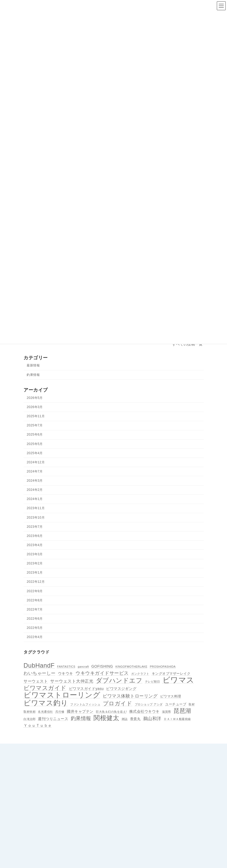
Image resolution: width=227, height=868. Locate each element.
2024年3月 (35, 481)
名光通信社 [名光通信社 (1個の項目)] (45, 712)
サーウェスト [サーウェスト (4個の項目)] (36, 681)
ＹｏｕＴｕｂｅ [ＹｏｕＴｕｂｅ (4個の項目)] (38, 726)
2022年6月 (35, 619)
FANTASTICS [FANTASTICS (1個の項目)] (66, 667)
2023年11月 (36, 508)
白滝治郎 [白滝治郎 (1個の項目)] (30, 719)
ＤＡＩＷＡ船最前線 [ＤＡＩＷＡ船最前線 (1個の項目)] (177, 719)
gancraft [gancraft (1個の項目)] (83, 667)
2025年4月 (35, 453)
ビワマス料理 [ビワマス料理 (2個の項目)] (170, 696)
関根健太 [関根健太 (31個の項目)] (106, 718)
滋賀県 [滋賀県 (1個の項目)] (167, 712)
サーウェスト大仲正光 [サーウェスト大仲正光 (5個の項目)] (72, 681)
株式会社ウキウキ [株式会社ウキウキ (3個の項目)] (144, 711)
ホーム (126, 759)
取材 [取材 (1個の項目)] (192, 704)
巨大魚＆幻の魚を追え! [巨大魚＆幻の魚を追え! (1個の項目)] (111, 712)
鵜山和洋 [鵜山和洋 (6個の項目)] (152, 719)
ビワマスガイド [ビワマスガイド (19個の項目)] (45, 688)
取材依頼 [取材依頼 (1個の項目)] (30, 712)
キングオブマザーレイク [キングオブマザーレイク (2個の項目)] (171, 674)
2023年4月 (35, 545)
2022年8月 (35, 600)
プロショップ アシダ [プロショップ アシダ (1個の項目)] (149, 704)
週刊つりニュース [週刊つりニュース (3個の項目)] (53, 719)
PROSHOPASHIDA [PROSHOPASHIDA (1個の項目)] (163, 667)
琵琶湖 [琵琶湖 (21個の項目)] (182, 711)
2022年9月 (35, 591)
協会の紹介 (129, 768)
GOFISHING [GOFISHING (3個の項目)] (102, 666)
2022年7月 (35, 609)
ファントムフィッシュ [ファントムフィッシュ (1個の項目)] (85, 704)
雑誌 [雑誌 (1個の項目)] (124, 719)
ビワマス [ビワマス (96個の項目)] (178, 680)
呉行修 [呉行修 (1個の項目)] (60, 712)
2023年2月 (35, 563)
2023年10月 (36, 518)
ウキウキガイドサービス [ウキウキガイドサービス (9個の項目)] (102, 673)
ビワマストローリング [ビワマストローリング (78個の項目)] (62, 695)
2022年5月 (35, 628)
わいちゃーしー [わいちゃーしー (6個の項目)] (40, 673)
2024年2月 (35, 490)
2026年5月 (35, 398)
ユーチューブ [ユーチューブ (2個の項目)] (176, 704)
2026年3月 (35, 407)
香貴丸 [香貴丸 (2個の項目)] (135, 719)
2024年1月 (35, 499)
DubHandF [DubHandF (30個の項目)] (39, 666)
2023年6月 (35, 536)
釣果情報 (33, 375)
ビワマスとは (130, 823)
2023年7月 (35, 527)
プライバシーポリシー (137, 832)
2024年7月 (35, 471)
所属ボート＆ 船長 (134, 786)
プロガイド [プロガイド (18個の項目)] (117, 704)
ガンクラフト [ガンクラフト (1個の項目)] (140, 674)
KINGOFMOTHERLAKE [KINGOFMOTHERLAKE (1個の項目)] (131, 667)
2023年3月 (35, 554)
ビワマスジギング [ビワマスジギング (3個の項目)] (121, 689)
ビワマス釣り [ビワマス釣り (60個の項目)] (46, 703)
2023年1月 (35, 573)
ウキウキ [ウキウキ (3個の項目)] (65, 673)
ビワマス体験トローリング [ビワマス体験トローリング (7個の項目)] (130, 696)
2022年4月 (35, 637)
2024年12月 (36, 462)
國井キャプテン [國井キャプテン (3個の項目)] (80, 711)
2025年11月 (36, 416)
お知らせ (127, 795)
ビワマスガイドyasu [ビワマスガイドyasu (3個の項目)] (86, 689)
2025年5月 (35, 444)
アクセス (127, 777)
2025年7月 (35, 426)
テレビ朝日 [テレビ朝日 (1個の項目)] (152, 682)
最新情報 (33, 366)
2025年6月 (35, 435)
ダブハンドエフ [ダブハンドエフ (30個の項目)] (119, 681)
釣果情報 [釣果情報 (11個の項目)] (81, 719)
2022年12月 (36, 582)
